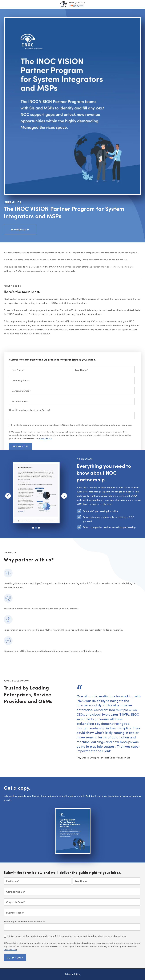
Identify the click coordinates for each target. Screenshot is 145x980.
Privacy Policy (45, 438)
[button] (33, 528)
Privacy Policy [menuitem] (72, 974)
